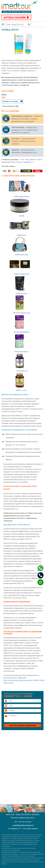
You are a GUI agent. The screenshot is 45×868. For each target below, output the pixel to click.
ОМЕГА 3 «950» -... (22, 390)
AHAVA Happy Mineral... (22, 197)
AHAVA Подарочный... (22, 274)
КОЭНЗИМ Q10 (22, 371)
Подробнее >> (28, 162)
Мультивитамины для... (22, 313)
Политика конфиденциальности (22, 818)
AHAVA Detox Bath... (22, 255)
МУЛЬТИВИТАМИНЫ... (22, 332)
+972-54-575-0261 (25, 822)
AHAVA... (22, 216)
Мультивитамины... (22, 352)
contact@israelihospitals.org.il (23, 825)
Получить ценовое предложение (22, 725)
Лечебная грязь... (22, 293)
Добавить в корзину (10, 101)
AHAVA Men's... (22, 235)
